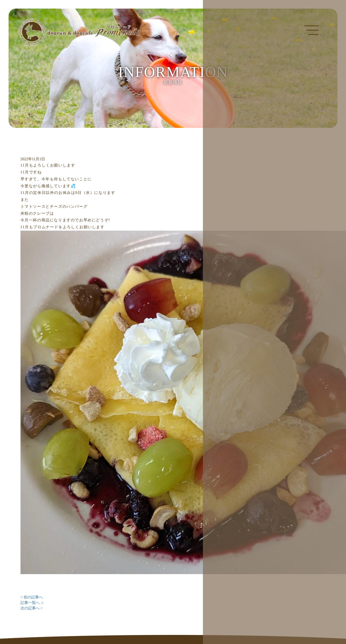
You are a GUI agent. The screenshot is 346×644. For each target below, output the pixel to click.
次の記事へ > (32, 608)
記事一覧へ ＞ (32, 603)
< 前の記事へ (32, 597)
